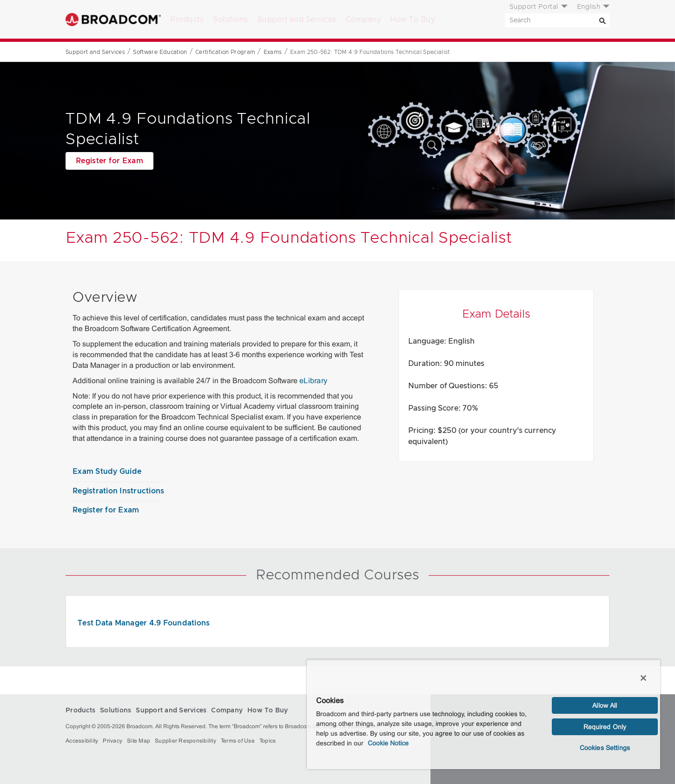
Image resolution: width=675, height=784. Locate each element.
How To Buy (412, 20)
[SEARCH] (557, 20)
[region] (483, 714)
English (589, 7)
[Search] (602, 20)
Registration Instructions (118, 491)
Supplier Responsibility (185, 741)
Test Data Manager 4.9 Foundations (144, 623)
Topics (268, 741)
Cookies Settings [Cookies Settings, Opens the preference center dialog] (605, 748)
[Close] (643, 678)
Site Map (139, 741)
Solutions (231, 20)
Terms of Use (238, 741)
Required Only (605, 727)
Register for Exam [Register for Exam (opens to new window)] (109, 161)
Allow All (605, 705)
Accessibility (82, 741)
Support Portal (534, 7)
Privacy (112, 741)
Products (187, 20)
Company (364, 20)
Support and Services (297, 20)
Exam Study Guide (107, 472)
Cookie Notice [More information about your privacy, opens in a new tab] (388, 743)
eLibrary (313, 381)
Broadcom (113, 19)
